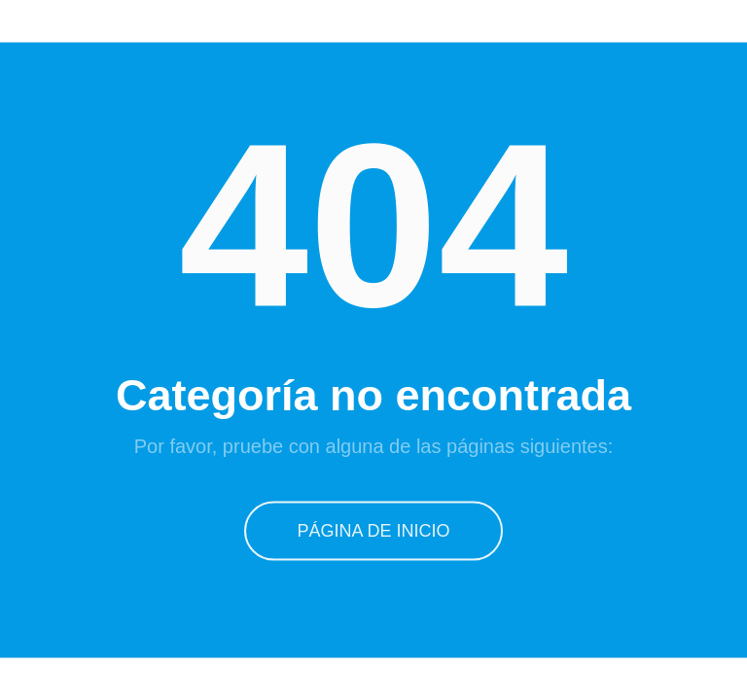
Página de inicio (373, 529)
